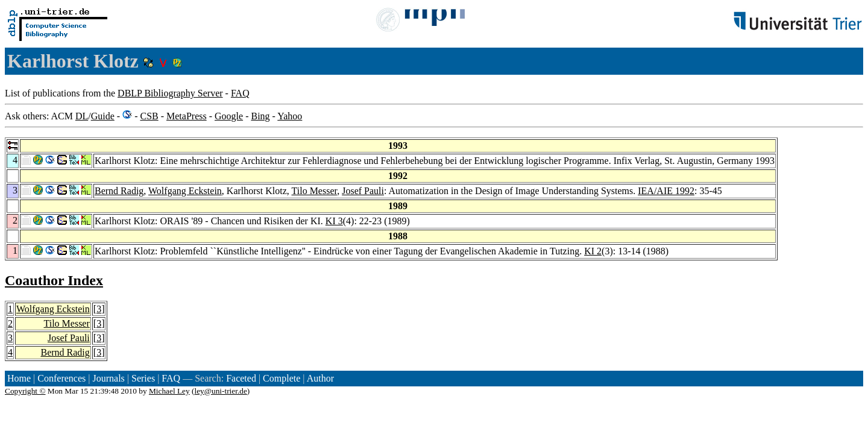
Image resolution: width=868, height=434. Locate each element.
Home (19, 378)
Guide (103, 116)
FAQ (240, 93)
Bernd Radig (119, 191)
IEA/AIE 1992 (666, 191)
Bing (260, 116)
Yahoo (290, 116)
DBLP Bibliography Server (170, 93)
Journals (108, 378)
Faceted (241, 378)
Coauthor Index (54, 280)
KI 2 (593, 251)
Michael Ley (169, 391)
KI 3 (334, 221)
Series (143, 378)
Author (320, 378)
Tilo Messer (315, 191)
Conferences (61, 378)
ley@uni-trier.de (220, 391)
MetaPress (187, 116)
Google (229, 116)
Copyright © (25, 391)
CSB (149, 116)
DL (82, 116)
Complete (281, 378)
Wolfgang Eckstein (185, 191)
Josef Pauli (363, 191)
